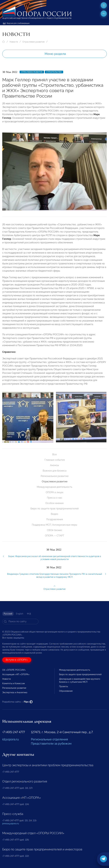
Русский (8, 614)
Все (54, 454)
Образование (66, 691)
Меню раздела (55, 54)
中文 (29, 614)
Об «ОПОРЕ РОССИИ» (14, 670)
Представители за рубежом (51, 744)
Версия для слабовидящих (16, 23)
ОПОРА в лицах (54, 492)
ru (104, 14)
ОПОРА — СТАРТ (55, 536)
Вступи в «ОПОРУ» (17, 660)
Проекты (63, 686)
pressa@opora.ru (11, 824)
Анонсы (54, 465)
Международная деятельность (54, 487)
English (20, 614)
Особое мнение (54, 503)
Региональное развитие (55, 476)
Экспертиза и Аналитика (15, 692)
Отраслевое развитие (34, 42)
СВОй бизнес (55, 530)
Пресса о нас (55, 498)
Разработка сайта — (17, 702)
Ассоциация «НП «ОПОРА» (16, 674)
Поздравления (55, 519)
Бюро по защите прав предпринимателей (55, 509)
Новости (14, 42)
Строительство (54, 72)
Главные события (55, 460)
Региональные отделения (49, 739)
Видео (54, 514)
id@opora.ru (11, 739)
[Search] (20, 622)
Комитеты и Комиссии (13, 683)
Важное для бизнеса (55, 471)
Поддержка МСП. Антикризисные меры (54, 525)
